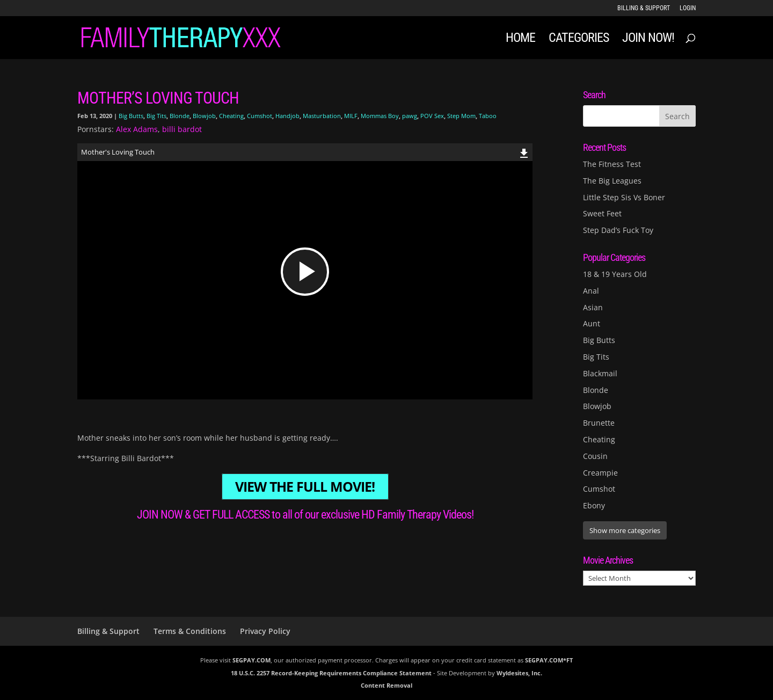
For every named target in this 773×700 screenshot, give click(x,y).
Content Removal (386, 685)
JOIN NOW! (648, 39)
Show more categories (625, 530)
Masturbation (322, 116)
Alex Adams (137, 129)
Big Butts (131, 116)
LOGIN (688, 8)
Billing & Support (644, 8)
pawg (410, 116)
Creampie (600, 473)
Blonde (180, 116)
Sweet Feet (602, 213)
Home (520, 39)
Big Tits (156, 116)
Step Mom (461, 116)
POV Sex (432, 116)
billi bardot (182, 129)
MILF (351, 116)
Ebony (594, 505)
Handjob (287, 116)
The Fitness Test (612, 164)
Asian (593, 307)
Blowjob (204, 116)
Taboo (488, 116)
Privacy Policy (265, 631)
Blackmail (600, 373)
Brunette (599, 423)
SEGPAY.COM (251, 660)
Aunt (592, 323)
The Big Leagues (612, 181)
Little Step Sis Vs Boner (624, 197)
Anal (591, 291)
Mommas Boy (380, 116)
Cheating (231, 116)
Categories (579, 39)
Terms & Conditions (190, 631)
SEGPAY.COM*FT (549, 660)
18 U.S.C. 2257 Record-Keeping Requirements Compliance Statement (331, 673)
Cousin (595, 456)
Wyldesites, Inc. (519, 673)
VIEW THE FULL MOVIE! (305, 487)
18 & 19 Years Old (615, 274)
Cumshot (260, 116)
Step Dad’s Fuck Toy (618, 230)
